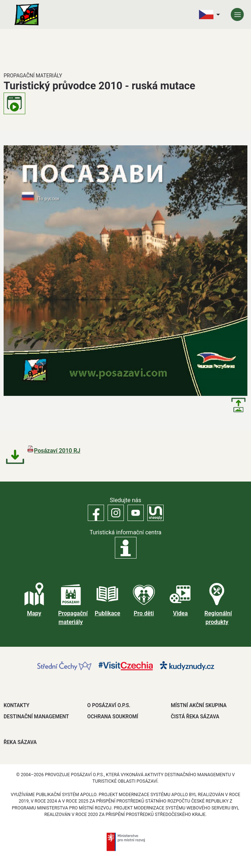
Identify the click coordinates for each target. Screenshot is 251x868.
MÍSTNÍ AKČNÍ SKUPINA (199, 705)
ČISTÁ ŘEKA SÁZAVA (195, 717)
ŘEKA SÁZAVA (20, 742)
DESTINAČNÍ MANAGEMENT (36, 717)
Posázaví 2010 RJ (57, 451)
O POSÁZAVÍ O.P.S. (109, 705)
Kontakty (16, 705)
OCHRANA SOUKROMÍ (113, 717)
